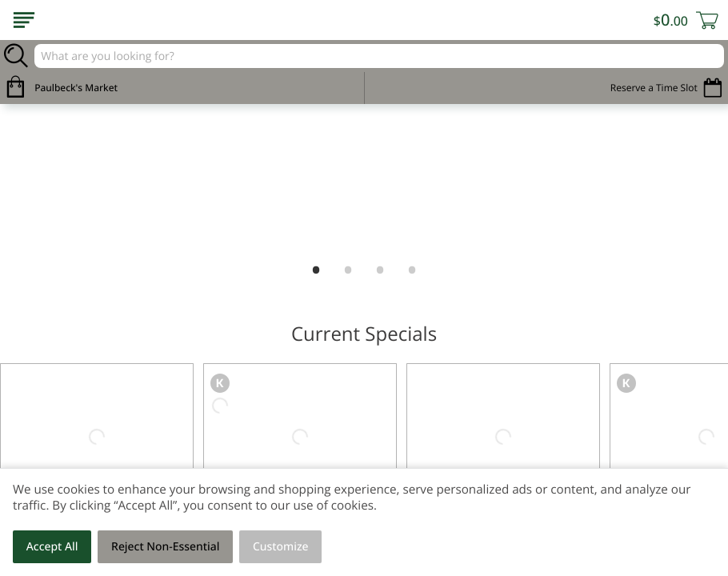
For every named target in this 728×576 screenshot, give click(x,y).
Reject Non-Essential (165, 547)
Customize (281, 547)
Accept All (52, 547)
